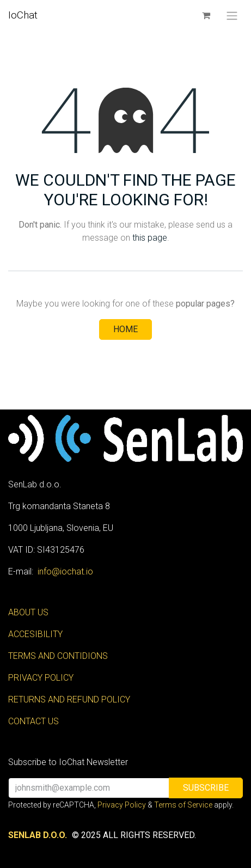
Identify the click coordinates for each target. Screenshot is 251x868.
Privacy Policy (122, 805)
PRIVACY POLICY (41, 678)
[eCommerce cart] (206, 15)
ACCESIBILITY (35, 634)
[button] (206, 788)
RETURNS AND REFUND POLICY (69, 699)
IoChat (23, 15)
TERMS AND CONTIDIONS (58, 656)
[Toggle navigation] (232, 16)
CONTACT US (33, 721)
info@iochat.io (65, 571)
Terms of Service (183, 805)
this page (150, 238)
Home (125, 329)
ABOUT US (28, 612)
